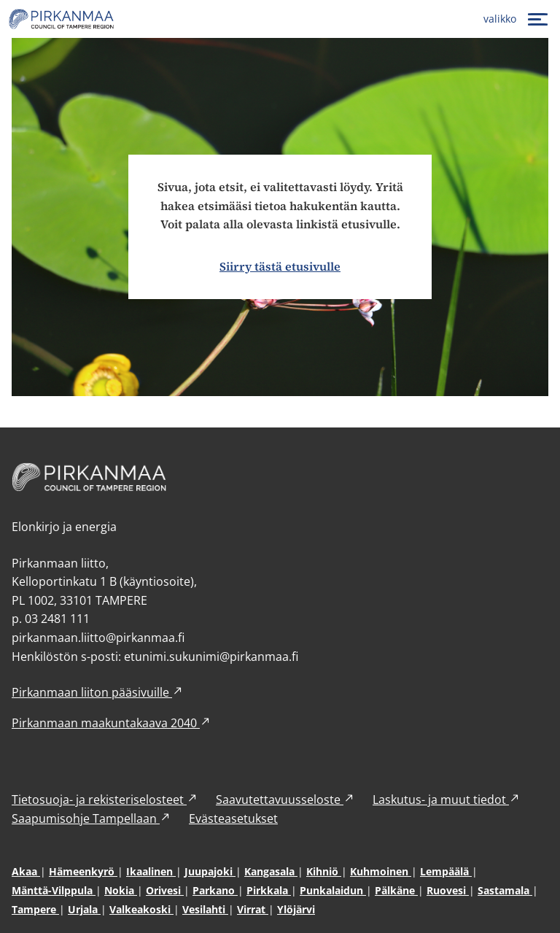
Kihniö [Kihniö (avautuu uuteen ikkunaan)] (324, 871)
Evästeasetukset (233, 818)
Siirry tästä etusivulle (280, 266)
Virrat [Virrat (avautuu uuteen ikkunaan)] (253, 909)
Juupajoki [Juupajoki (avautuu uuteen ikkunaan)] (210, 871)
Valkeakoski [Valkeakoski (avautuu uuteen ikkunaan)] (141, 909)
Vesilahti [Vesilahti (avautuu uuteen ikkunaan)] (205, 909)
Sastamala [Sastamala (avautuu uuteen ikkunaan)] (505, 890)
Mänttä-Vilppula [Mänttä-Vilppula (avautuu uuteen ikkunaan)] (54, 890)
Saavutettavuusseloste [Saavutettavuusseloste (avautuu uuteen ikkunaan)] (285, 800)
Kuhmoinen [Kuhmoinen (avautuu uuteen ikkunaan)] (381, 871)
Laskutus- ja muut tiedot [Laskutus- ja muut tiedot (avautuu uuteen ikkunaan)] (447, 800)
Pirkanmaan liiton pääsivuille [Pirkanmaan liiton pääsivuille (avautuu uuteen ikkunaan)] (98, 692)
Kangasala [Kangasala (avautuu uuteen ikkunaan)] (271, 871)
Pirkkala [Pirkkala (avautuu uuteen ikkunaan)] (269, 890)
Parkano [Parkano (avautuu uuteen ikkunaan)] (215, 890)
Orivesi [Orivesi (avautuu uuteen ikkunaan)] (165, 890)
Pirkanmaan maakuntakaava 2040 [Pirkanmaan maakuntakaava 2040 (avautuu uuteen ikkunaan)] (112, 723)
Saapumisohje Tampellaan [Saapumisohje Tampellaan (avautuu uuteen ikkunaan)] (92, 818)
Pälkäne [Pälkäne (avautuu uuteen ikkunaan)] (396, 890)
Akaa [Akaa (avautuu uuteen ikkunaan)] (26, 871)
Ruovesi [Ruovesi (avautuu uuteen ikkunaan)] (448, 890)
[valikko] (517, 19)
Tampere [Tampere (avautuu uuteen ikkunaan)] (35, 909)
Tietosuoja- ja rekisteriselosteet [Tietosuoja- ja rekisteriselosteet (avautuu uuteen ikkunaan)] (105, 800)
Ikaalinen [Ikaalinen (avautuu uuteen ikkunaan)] (151, 871)
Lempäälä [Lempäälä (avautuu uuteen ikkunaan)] (446, 871)
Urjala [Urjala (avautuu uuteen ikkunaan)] (84, 909)
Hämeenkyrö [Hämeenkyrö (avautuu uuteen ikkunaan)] (83, 871)
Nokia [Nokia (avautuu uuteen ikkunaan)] (121, 890)
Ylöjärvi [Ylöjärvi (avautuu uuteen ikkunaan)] (296, 909)
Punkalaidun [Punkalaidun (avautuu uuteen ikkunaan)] (333, 890)
